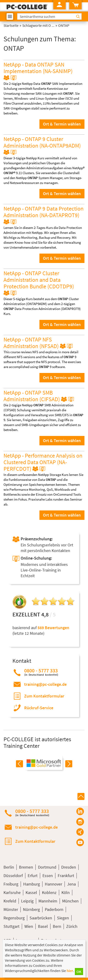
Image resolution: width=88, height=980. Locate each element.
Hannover (54, 884)
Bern (57, 926)
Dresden (69, 867)
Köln (66, 892)
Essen (48, 876)
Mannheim (48, 901)
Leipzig (27, 901)
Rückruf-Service (39, 708)
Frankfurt (66, 876)
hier (70, 971)
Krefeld (10, 901)
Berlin (9, 867)
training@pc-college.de (45, 684)
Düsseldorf (13, 876)
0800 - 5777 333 (41, 672)
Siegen (63, 918)
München (70, 901)
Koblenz (49, 892)
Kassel (31, 892)
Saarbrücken (41, 918)
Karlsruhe (12, 892)
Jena (71, 884)
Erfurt (33, 876)
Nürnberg (31, 909)
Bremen (26, 867)
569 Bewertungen (53, 628)
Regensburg (14, 918)
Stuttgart (11, 926)
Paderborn (54, 909)
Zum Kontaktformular (44, 696)
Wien (29, 926)
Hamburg (32, 884)
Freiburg (11, 884)
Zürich (72, 926)
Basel (43, 926)
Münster (11, 909)
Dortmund (47, 867)
